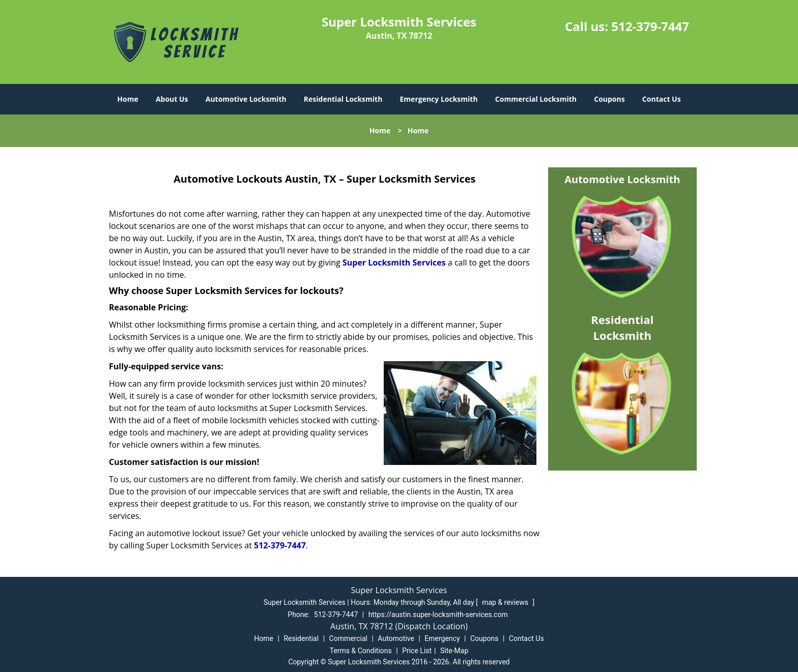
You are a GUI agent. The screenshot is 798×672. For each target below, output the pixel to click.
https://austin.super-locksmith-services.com (438, 615)
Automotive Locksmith (246, 99)
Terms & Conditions (361, 651)
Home (127, 99)
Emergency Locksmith (439, 99)
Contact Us (662, 99)
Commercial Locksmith (536, 99)
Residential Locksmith (343, 99)
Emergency (442, 638)
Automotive (396, 638)
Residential (301, 638)
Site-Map (454, 651)
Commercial (348, 638)
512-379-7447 (650, 26)
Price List (417, 651)
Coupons (609, 99)
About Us (172, 99)
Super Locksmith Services (394, 262)
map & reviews (506, 602)
